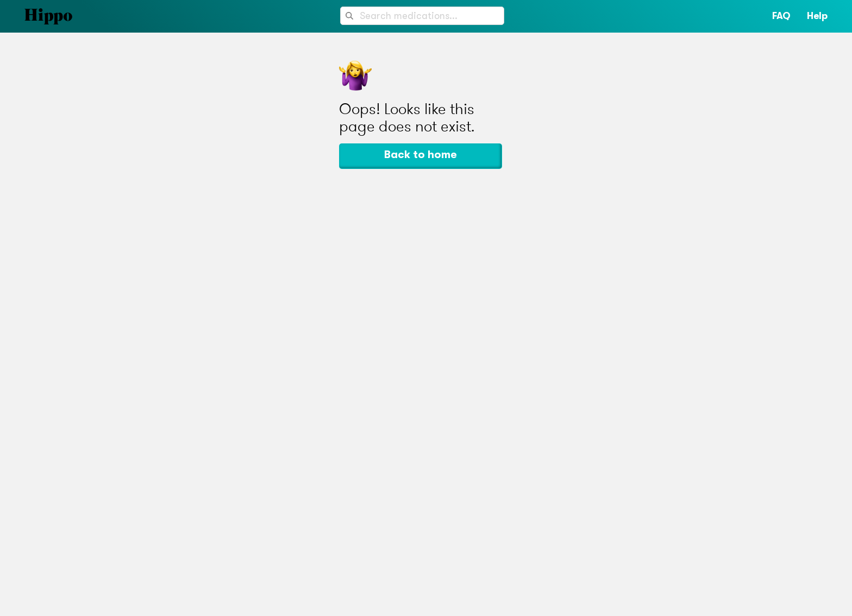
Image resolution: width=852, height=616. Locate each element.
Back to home (421, 155)
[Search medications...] (422, 16)
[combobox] (422, 16)
